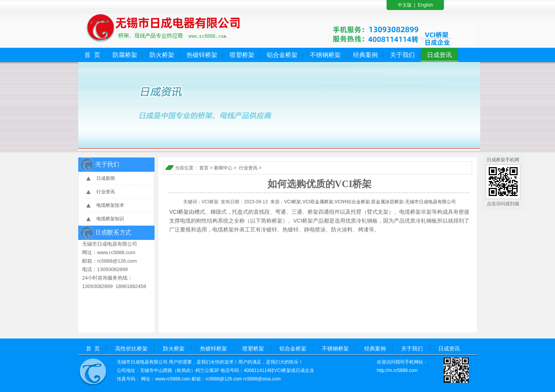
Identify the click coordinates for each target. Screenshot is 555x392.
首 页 (92, 55)
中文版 (405, 5)
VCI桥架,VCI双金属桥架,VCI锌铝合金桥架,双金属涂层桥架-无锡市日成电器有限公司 (370, 202)
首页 (204, 168)
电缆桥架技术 (110, 205)
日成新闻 (106, 178)
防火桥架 (162, 55)
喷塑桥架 (242, 55)
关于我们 (402, 55)
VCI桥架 (179, 212)
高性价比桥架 (131, 348)
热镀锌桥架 (202, 55)
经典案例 (365, 55)
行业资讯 (106, 192)
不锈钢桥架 (325, 55)
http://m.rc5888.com (397, 370)
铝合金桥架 (282, 55)
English (425, 5)
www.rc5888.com (172, 379)
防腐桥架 (125, 55)
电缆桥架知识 (110, 219)
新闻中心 (223, 168)
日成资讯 (439, 55)
